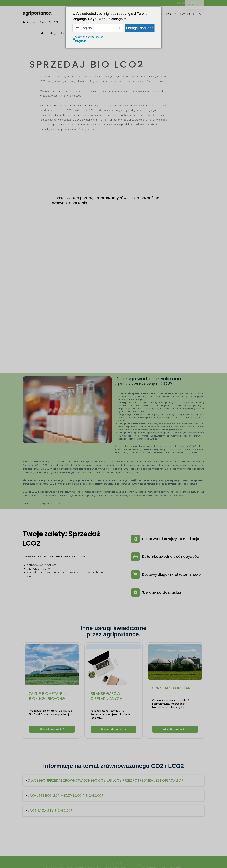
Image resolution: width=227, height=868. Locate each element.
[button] (113, 780)
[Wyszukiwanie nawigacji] (200, 12)
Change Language (140, 28)
